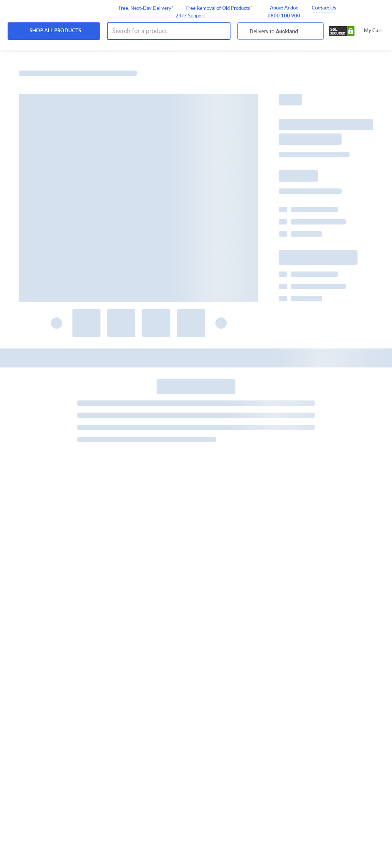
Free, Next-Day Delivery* (146, 9)
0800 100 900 (284, 16)
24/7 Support (190, 16)
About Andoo (284, 8)
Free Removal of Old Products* (219, 9)
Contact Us (324, 8)
